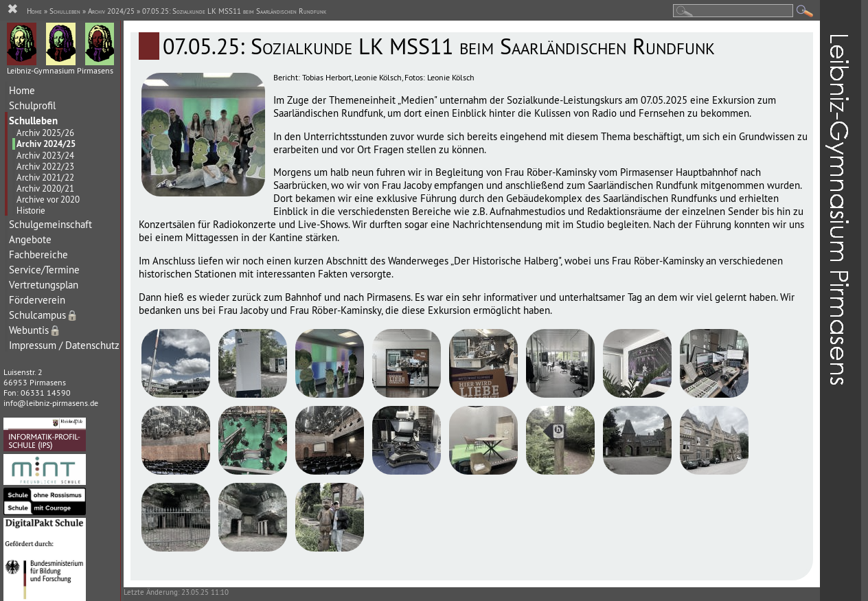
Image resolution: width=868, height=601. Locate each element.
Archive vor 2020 (48, 199)
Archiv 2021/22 (45, 177)
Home (22, 90)
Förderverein (37, 300)
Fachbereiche (38, 254)
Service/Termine (44, 270)
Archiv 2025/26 (45, 133)
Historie (31, 210)
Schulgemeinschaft (50, 224)
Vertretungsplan (44, 285)
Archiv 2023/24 (45, 155)
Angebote (30, 239)
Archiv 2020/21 (45, 188)
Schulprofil (32, 105)
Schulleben (33, 121)
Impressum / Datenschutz (64, 345)
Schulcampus (44, 315)
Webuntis (35, 330)
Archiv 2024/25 (46, 144)
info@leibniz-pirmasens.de (51, 403)
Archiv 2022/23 (45, 166)
